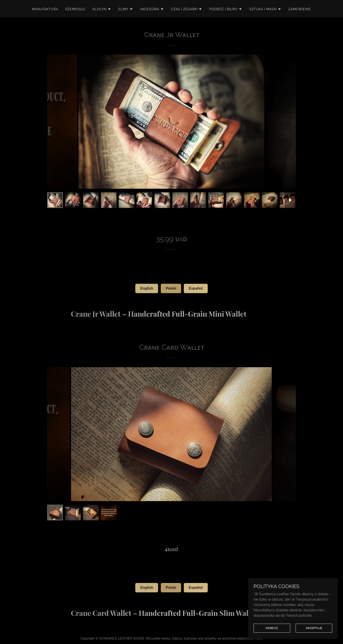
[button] (102, 9)
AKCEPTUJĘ (314, 628)
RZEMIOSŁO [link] (75, 9)
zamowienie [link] (300, 9)
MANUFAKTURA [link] (45, 9)
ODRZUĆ (272, 628)
